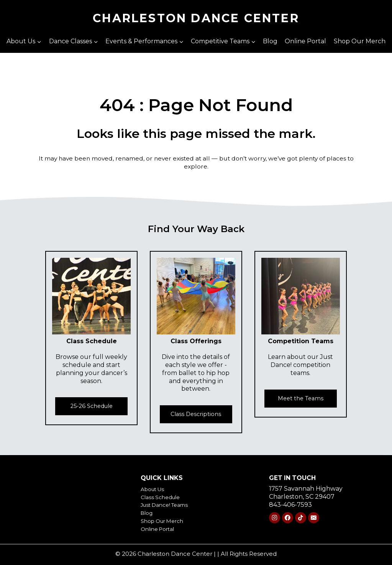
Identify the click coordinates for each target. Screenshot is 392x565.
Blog (270, 41)
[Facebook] (288, 518)
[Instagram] (275, 518)
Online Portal (305, 41)
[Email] (314, 518)
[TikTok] (301, 518)
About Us (155, 489)
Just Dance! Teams (169, 505)
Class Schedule (164, 497)
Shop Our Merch (360, 41)
